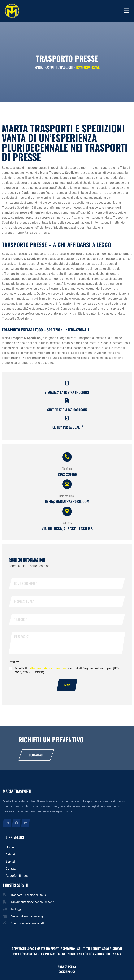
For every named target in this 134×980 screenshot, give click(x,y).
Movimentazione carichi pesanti (33, 902)
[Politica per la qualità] (67, 418)
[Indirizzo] (67, 511)
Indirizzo (67, 523)
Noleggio (17, 909)
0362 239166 (67, 474)
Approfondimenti (17, 876)
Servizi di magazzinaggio (28, 916)
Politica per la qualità (67, 427)
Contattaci (36, 755)
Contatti (11, 869)
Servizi (10, 861)
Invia (67, 685)
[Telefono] (67, 457)
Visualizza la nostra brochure (67, 392)
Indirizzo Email (67, 496)
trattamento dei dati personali (47, 668)
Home (10, 847)
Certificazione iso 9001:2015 (67, 410)
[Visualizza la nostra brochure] (67, 383)
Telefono (67, 469)
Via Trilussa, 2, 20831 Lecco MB (67, 528)
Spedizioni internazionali (27, 923)
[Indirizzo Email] (67, 484)
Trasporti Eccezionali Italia (28, 895)
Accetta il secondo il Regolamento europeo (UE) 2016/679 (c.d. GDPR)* (67, 670)
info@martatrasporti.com (67, 501)
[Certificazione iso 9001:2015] (67, 401)
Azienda (11, 854)
